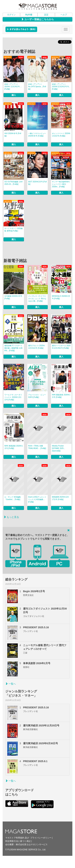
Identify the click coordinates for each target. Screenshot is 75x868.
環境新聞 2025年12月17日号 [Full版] (60, 498)
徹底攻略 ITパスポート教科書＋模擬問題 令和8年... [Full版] (13, 348)
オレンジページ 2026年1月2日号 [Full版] (61, 135)
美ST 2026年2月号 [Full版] (37, 183)
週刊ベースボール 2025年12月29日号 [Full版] (61, 347)
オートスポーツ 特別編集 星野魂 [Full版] (13, 230)
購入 (14, 95)
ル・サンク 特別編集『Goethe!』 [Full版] (13, 498)
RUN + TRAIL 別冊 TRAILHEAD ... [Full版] (37, 447)
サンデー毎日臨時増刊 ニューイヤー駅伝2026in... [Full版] (61, 184)
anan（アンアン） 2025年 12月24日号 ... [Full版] (13, 87)
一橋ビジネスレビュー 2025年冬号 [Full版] (37, 135)
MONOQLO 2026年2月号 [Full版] (61, 297)
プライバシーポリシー (41, 838)
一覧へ (11, 684)
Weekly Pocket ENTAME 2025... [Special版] (58, 448)
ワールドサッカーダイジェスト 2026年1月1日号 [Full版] (13, 397)
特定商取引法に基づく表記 (18, 841)
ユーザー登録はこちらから (37, 19)
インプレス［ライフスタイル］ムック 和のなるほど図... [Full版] (37, 299)
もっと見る (11, 517)
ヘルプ (64, 15)
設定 (46, 15)
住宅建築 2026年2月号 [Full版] (13, 297)
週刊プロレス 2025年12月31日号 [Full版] (37, 347)
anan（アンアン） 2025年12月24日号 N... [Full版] (61, 87)
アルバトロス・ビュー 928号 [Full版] (37, 396)
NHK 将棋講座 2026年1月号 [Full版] (14, 447)
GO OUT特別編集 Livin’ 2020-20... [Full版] (14, 183)
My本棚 (29, 15)
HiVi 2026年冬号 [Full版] (13, 135)
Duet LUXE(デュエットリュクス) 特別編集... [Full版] (37, 499)
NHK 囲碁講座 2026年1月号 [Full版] (61, 396)
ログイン (11, 15)
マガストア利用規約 (15, 838)
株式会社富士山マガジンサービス (32, 844)
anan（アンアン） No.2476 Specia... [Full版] (37, 87)
